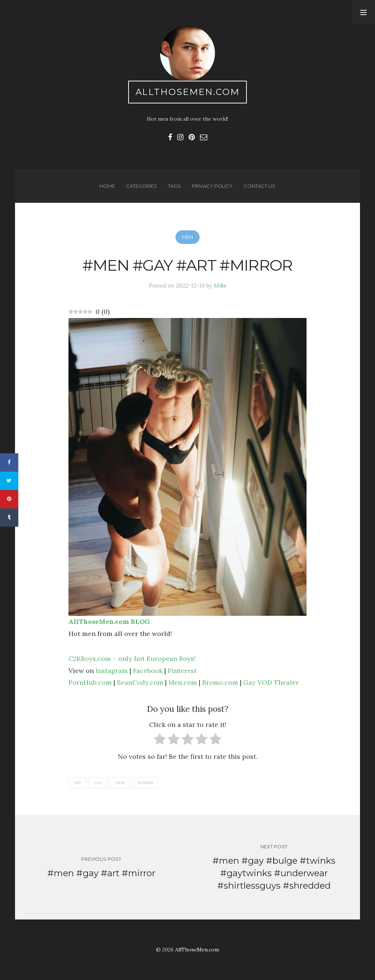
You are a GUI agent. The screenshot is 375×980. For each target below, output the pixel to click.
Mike (220, 285)
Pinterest (182, 671)
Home (107, 186)
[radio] (160, 741)
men (120, 783)
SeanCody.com (140, 682)
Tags (174, 186)
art (77, 783)
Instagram (112, 671)
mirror (145, 783)
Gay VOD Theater (271, 682)
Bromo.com (220, 682)
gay (98, 783)
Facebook (148, 671)
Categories (142, 186)
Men (187, 237)
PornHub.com (90, 682)
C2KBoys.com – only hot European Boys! (132, 659)
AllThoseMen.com (188, 92)
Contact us (259, 186)
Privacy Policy (212, 186)
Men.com (183, 682)
